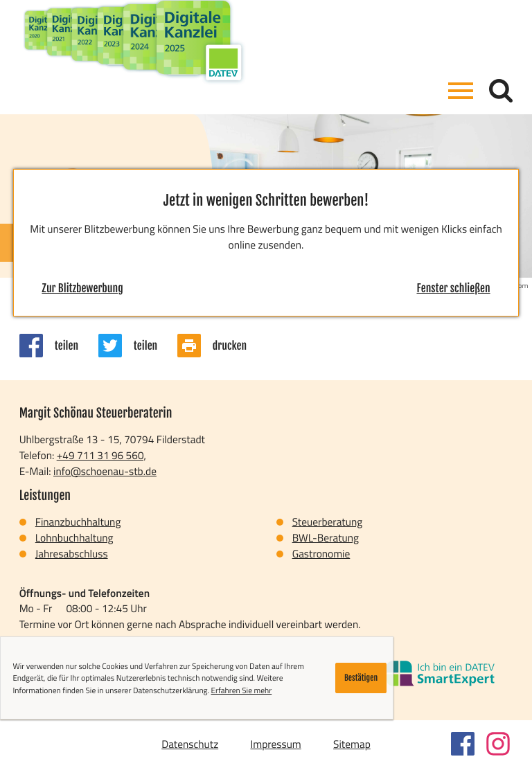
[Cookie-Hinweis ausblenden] (361, 678)
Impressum (275, 744)
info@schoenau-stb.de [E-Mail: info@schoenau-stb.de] (105, 471)
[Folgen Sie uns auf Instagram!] (498, 744)
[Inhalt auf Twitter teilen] (138, 346)
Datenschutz (190, 744)
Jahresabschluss (72, 553)
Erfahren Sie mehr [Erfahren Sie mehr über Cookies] (242, 690)
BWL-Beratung (326, 537)
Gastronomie (321, 553)
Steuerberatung (328, 521)
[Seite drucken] (222, 346)
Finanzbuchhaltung (78, 521)
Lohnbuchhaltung (74, 537)
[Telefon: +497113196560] (101, 455)
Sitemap (352, 744)
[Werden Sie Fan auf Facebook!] (463, 744)
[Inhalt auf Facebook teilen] (59, 346)
